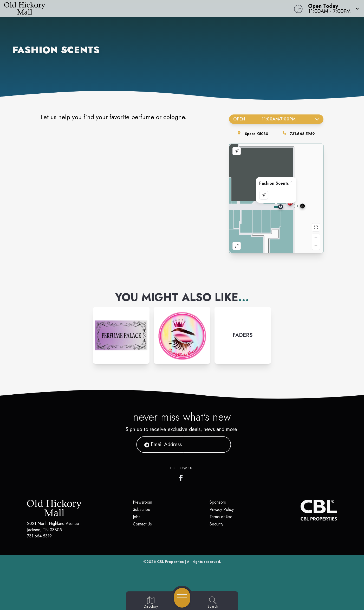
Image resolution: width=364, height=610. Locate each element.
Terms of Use (221, 517)
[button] (332, 8)
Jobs (137, 517)
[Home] (138, 8)
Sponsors (218, 502)
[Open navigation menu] (182, 598)
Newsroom (142, 502)
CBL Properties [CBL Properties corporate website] (170, 562)
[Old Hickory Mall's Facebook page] (182, 477)
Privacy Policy (222, 509)
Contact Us (142, 524)
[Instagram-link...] (121, 335)
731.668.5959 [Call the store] (302, 134)
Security (216, 524)
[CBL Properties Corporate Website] (301, 510)
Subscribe (142, 509)
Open (276, 119)
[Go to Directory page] (151, 603)
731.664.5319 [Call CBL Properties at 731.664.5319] (39, 536)
